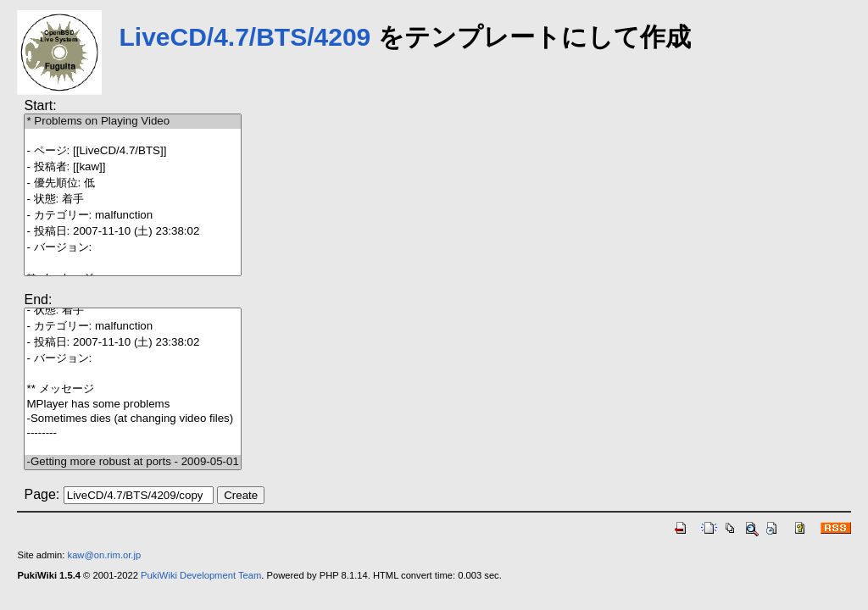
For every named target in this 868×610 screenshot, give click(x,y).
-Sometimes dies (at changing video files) (132, 419)
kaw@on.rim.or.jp (105, 555)
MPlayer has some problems (132, 405)
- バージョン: (132, 248)
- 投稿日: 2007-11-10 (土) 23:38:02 (132, 232)
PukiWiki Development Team (201, 575)
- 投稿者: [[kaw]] (132, 167)
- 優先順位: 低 (132, 183)
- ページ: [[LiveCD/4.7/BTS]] (132, 151)
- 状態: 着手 (132, 200)
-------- (132, 433)
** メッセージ (132, 389)
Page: (42, 494)
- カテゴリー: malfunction (132, 216)
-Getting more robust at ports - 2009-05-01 (132, 462)
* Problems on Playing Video (132, 122)
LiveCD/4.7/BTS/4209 (245, 37)
